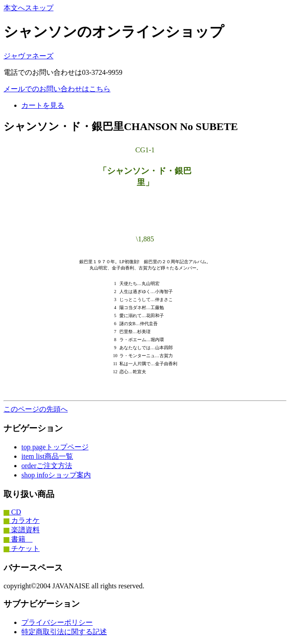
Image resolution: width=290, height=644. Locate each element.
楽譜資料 (22, 530)
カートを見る (43, 105)
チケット (22, 548)
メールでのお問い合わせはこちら (57, 89)
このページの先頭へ (36, 409)
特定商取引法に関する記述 (64, 632)
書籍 (18, 539)
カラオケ (22, 520)
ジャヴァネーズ (29, 56)
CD (12, 512)
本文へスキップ (29, 8)
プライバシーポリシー (57, 622)
